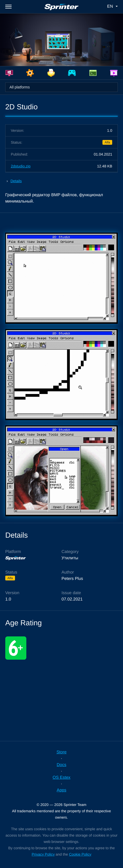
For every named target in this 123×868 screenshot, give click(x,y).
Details (16, 181)
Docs (61, 765)
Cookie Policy (80, 854)
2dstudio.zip (21, 166)
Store (61, 752)
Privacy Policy (43, 854)
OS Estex (62, 778)
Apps (61, 790)
